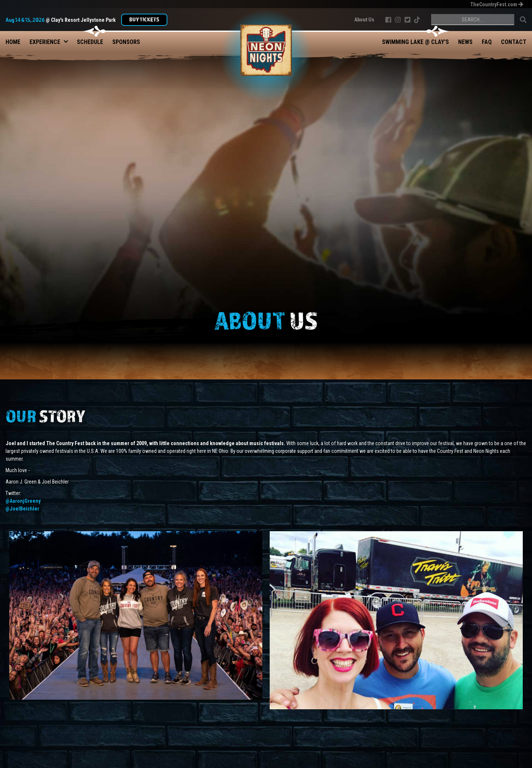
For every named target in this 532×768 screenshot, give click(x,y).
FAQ (487, 42)
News (465, 42)
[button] (45, 40)
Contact (514, 42)
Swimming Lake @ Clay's (415, 42)
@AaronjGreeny (23, 501)
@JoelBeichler (22, 509)
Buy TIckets (144, 19)
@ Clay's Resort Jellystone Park (61, 20)
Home (13, 42)
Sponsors (126, 42)
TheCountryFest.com (497, 4)
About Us (364, 20)
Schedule (90, 42)
